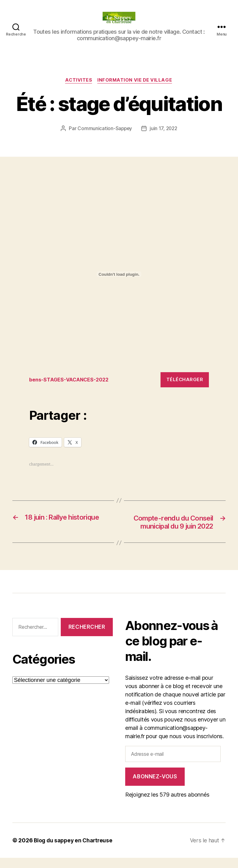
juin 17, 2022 (164, 129)
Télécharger (185, 380)
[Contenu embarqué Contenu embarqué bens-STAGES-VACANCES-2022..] (119, 275)
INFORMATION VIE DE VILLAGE (136, 81)
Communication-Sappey (104, 129)
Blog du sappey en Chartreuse (74, 851)
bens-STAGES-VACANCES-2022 (72, 380)
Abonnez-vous (155, 787)
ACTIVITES (78, 81)
